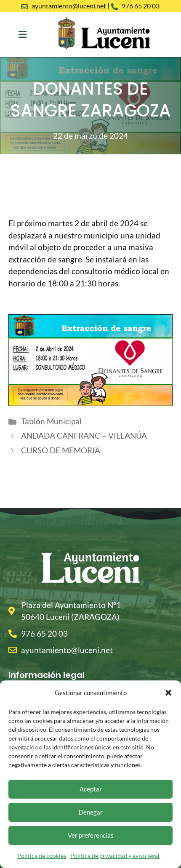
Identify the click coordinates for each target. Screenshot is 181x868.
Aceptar (91, 789)
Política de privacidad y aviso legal (115, 856)
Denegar (91, 812)
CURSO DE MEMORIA (61, 450)
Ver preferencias (91, 835)
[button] (168, 693)
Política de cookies (42, 856)
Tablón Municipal (51, 421)
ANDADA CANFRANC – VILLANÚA (84, 435)
